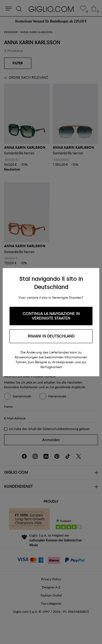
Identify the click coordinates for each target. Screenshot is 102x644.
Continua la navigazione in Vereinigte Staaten (51, 316)
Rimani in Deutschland (51, 336)
